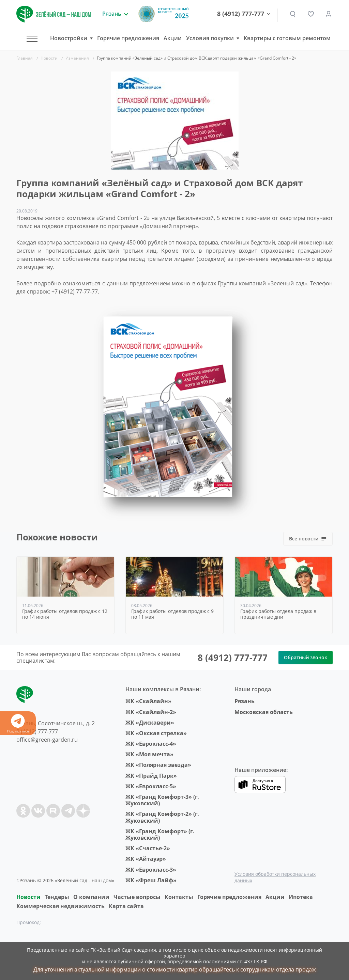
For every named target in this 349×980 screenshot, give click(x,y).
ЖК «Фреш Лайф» (151, 880)
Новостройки (69, 38)
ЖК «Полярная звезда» (158, 765)
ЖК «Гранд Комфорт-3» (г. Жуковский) (162, 800)
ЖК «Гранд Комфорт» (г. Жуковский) (160, 834)
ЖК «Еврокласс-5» (151, 786)
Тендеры (57, 897)
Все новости (308, 539)
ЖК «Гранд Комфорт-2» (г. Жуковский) (162, 817)
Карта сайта (126, 906)
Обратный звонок (306, 657)
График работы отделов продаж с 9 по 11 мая (172, 614)
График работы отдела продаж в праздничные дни (278, 614)
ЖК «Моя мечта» (149, 754)
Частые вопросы (137, 897)
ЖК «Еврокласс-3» (151, 870)
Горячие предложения (128, 38)
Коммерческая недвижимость (60, 906)
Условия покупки (210, 38)
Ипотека (301, 897)
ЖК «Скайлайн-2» (151, 712)
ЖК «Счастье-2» (148, 848)
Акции (173, 38)
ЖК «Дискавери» (150, 723)
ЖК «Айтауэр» (146, 859)
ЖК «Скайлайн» (148, 701)
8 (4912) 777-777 (241, 14)
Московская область (264, 712)
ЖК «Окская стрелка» (156, 733)
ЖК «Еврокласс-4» (151, 744)
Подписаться (18, 724)
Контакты (179, 897)
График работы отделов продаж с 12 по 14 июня (65, 614)
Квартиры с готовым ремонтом (287, 38)
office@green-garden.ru (47, 740)
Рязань (245, 701)
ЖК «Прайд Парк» (151, 776)
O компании (91, 897)
